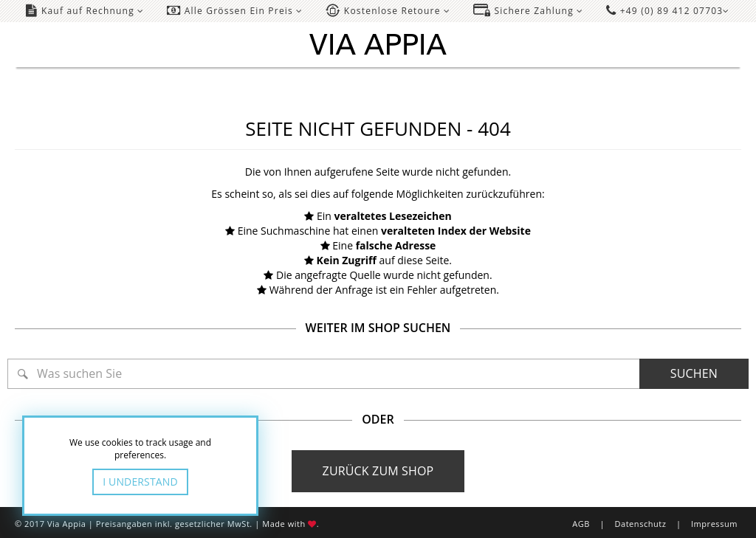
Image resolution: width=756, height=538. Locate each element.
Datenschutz (640, 524)
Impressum (714, 524)
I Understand (140, 482)
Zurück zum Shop (378, 471)
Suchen (694, 373)
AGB (581, 524)
